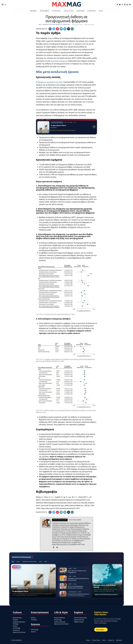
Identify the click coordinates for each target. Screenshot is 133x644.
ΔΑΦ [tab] (40, 562)
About (88, 640)
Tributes (15, 620)
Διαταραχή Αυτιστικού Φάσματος (52, 24)
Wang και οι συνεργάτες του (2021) (51, 82)
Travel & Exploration (80, 618)
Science (33, 632)
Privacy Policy (96, 640)
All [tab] (13, 562)
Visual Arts (16, 630)
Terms (104, 640)
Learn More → (101, 630)
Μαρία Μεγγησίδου (89, 25)
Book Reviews (17, 618)
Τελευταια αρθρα (75, 520)
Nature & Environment (61, 624)
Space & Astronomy (19, 632)
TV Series (34, 620)
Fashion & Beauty (60, 622)
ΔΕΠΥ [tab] (46, 562)
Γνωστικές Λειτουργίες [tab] (30, 562)
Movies (33, 618)
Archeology (16, 628)
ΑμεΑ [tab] (18, 562)
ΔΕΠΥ (40, 24)
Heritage (16, 624)
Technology (35, 629)
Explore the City (79, 620)
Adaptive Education (19, 622)
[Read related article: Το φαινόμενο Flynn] (66, 127)
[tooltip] (117, 5)
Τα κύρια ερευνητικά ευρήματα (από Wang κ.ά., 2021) (60, 314)
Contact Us (111, 640)
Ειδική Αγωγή (66, 24)
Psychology (58, 620)
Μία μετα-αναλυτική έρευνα (57, 72)
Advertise (119, 640)
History (15, 626)
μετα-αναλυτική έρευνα (59, 61)
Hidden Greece (79, 622)
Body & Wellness (60, 618)
